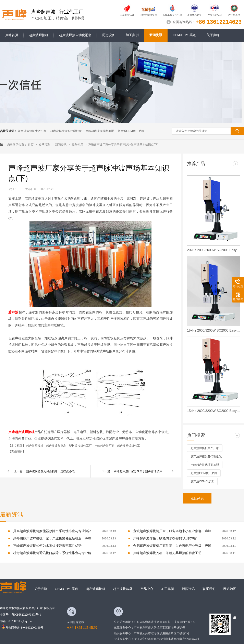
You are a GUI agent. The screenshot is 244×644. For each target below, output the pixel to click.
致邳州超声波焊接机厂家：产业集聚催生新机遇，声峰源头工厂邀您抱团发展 (54, 538)
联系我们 (209, 589)
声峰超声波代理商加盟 (100, 131)
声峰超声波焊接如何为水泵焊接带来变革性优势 (47, 546)
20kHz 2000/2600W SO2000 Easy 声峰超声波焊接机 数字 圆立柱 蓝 (213, 250)
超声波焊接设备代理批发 (66, 131)
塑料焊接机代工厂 (81, 446)
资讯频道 (45, 145)
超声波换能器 (123, 589)
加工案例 (132, 35)
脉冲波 (13, 312)
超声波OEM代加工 (202, 481)
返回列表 (197, 498)
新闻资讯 (156, 35)
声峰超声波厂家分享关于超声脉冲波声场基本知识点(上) (140, 471)
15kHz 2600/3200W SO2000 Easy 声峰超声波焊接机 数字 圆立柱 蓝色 (213, 330)
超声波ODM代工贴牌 (131, 131)
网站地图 (230, 589)
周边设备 (109, 35)
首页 (31, 145)
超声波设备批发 (57, 446)
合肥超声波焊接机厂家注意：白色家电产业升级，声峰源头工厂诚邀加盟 (174, 546)
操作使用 (78, 145)
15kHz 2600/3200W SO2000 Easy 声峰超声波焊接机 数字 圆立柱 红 (213, 411)
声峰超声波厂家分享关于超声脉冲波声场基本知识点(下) (123, 145)
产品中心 (147, 589)
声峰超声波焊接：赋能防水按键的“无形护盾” (165, 538)
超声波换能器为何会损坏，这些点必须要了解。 (53, 471)
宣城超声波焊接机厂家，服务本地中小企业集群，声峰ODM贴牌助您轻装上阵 (174, 531)
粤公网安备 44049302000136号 (22, 628)
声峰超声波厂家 (105, 446)
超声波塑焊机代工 (129, 446)
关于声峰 (213, 35)
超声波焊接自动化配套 (75, 35)
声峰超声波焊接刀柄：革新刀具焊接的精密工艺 (167, 553)
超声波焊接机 (39, 35)
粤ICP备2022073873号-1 (26, 615)
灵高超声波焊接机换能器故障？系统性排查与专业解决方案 (54, 531)
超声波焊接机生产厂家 (32, 131)
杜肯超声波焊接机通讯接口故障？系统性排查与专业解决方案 (54, 553)
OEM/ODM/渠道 (184, 35)
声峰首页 (12, 35)
